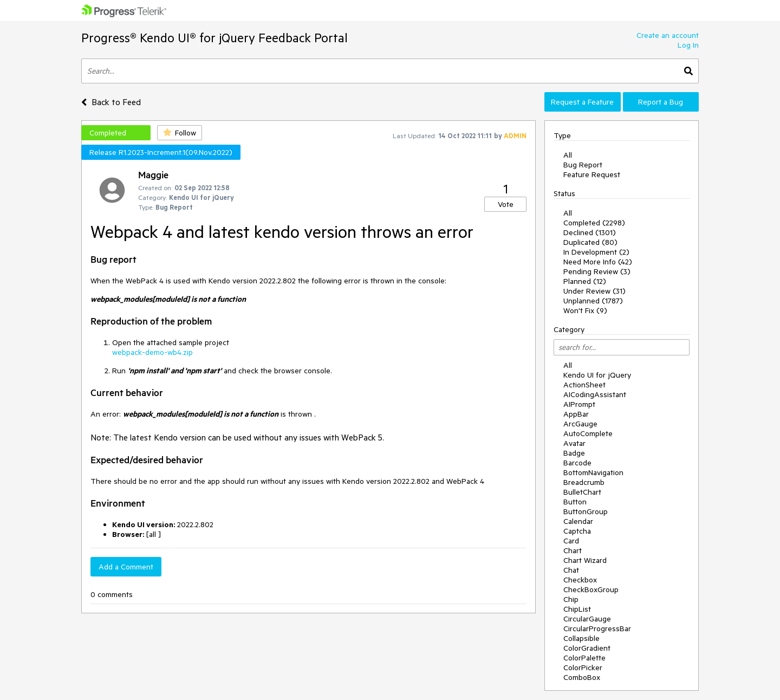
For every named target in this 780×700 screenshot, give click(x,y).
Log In (688, 45)
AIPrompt (579, 404)
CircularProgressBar (597, 628)
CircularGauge (587, 619)
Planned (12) (585, 281)
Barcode (577, 463)
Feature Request (592, 174)
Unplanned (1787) (593, 301)
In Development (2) (596, 252)
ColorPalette (584, 658)
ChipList (577, 609)
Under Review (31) (594, 291)
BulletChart (582, 492)
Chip (571, 599)
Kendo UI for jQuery (597, 375)
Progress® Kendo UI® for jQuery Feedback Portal (214, 38)
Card (571, 541)
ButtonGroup (586, 511)
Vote (506, 204)
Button (575, 502)
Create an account (668, 35)
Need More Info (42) (598, 262)
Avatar (574, 443)
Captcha (577, 531)
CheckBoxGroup (591, 589)
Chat (571, 570)
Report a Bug (661, 102)
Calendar (578, 521)
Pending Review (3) (597, 271)
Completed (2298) (594, 223)
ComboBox (582, 677)
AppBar (576, 414)
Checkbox (580, 580)
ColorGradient (587, 648)
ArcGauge (580, 424)
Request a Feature (582, 102)
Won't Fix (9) (585, 310)
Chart (573, 550)
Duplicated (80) (590, 242)
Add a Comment (126, 567)
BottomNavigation (593, 472)
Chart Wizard (585, 560)
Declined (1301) (590, 232)
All (568, 155)
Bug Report (583, 165)
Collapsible (581, 638)
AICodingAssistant (595, 394)
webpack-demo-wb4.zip (152, 352)
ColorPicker (583, 667)
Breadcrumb (584, 482)
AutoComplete (588, 433)
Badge (574, 453)
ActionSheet (584, 385)
